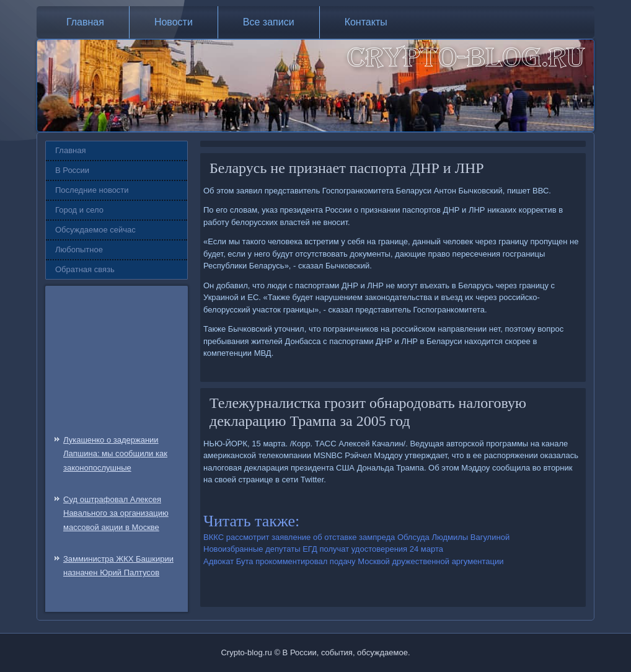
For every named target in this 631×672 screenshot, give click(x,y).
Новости (174, 22)
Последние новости (92, 190)
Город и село (79, 210)
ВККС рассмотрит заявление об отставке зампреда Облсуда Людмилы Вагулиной (356, 537)
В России (72, 170)
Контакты (366, 22)
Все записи (269, 22)
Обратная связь (85, 269)
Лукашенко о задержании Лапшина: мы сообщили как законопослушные (115, 454)
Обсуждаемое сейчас (95, 230)
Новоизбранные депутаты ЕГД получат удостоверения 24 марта (323, 549)
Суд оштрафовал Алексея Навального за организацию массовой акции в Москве (116, 514)
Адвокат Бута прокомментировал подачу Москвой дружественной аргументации (354, 561)
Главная (85, 22)
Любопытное (79, 250)
